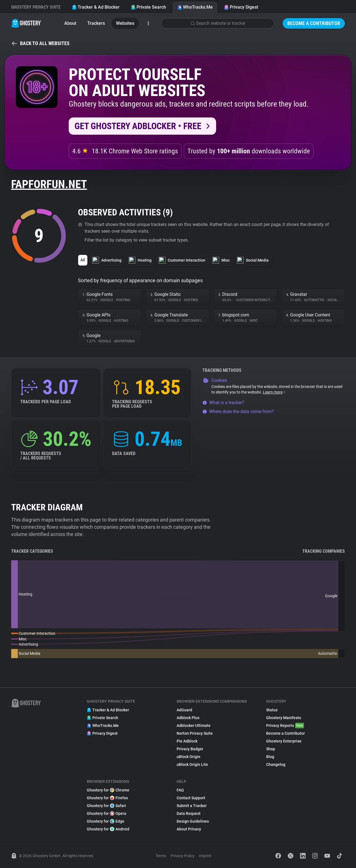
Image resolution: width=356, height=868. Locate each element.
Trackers (96, 23)
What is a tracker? (223, 403)
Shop (271, 749)
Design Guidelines (193, 821)
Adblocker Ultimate (194, 726)
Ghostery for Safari (106, 806)
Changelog (276, 764)
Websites (125, 23)
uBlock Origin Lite (192, 764)
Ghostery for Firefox (107, 798)
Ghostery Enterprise (284, 741)
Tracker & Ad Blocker (96, 7)
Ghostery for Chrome (108, 790)
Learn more (274, 392)
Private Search (148, 7)
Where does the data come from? (238, 411)
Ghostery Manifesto (284, 718)
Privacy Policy (182, 856)
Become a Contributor (314, 23)
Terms (161, 856)
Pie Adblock (187, 741)
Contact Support (191, 798)
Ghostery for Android (108, 829)
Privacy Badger (190, 749)
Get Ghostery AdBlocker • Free (138, 126)
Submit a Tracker (192, 806)
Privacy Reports (285, 726)
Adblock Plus (188, 718)
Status (272, 710)
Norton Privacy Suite (195, 733)
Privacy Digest (241, 7)
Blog (270, 757)
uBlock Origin (188, 757)
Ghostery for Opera (107, 813)
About (70, 23)
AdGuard (184, 710)
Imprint (205, 856)
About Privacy (189, 829)
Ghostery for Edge (106, 821)
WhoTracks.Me (195, 7)
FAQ (180, 790)
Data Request (189, 813)
